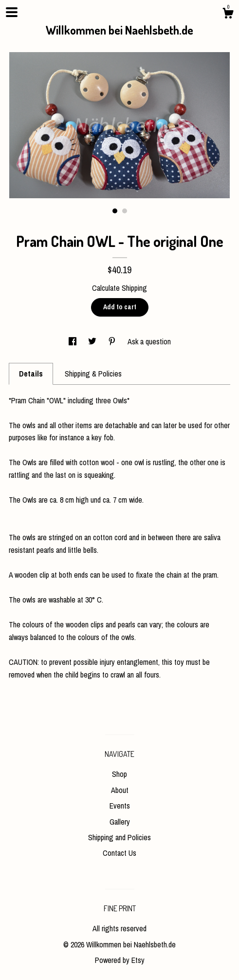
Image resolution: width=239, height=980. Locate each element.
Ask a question (149, 341)
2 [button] (125, 211)
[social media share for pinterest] (113, 341)
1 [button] (115, 211)
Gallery (120, 822)
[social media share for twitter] (93, 341)
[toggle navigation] (12, 12)
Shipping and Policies (119, 837)
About (120, 790)
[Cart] (228, 15)
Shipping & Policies (93, 374)
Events (120, 806)
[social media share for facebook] (74, 341)
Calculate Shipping (119, 288)
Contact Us (119, 853)
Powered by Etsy (120, 960)
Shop (119, 774)
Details (31, 374)
